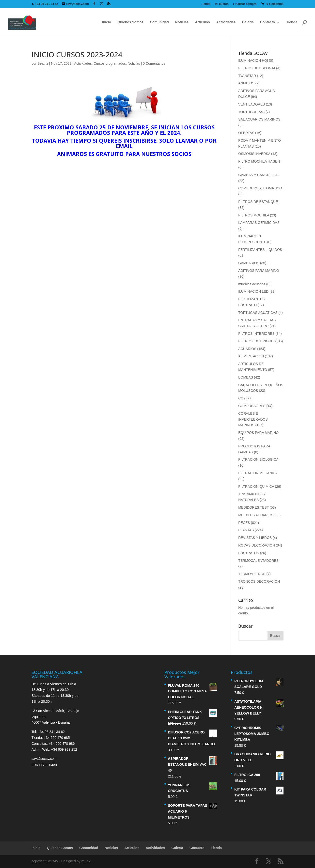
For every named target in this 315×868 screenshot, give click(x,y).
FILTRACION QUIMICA (256, 487)
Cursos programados (110, 63)
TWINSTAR (247, 76)
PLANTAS (246, 530)
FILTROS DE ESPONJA (257, 68)
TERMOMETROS (252, 574)
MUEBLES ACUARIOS (256, 515)
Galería (248, 22)
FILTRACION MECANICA (258, 473)
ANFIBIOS (246, 83)
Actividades (226, 22)
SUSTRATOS (249, 553)
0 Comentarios (154, 63)
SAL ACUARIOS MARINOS (259, 119)
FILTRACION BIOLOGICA (258, 459)
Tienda (205, 4)
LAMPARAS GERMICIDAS (259, 223)
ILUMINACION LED (253, 291)
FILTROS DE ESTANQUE (258, 202)
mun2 (86, 861)
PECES (244, 523)
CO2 (242, 398)
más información (44, 764)
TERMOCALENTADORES (258, 561)
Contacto (268, 22)
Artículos (202, 22)
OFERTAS (246, 133)
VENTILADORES (252, 104)
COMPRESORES (252, 406)
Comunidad (159, 22)
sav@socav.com (44, 759)
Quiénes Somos (130, 22)
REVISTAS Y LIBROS (255, 538)
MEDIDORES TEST (253, 507)
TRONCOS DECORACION (259, 581)
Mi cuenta (222, 4)
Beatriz (43, 63)
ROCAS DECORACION (257, 545)
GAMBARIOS (249, 263)
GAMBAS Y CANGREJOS (258, 175)
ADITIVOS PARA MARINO (259, 271)
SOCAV (53, 861)
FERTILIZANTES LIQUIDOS (260, 250)
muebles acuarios (252, 284)
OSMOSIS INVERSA (254, 154)
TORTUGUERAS (251, 112)
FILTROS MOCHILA (254, 215)
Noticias (182, 22)
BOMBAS (246, 377)
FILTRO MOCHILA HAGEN (259, 161)
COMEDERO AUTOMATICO (260, 188)
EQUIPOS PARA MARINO (258, 433)
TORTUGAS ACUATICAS (258, 313)
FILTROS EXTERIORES (257, 341)
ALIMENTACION (251, 356)
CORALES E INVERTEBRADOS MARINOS (253, 419)
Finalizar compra (245, 4)
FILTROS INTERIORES (256, 334)
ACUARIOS (247, 349)
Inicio (107, 22)
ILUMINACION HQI (253, 61)
